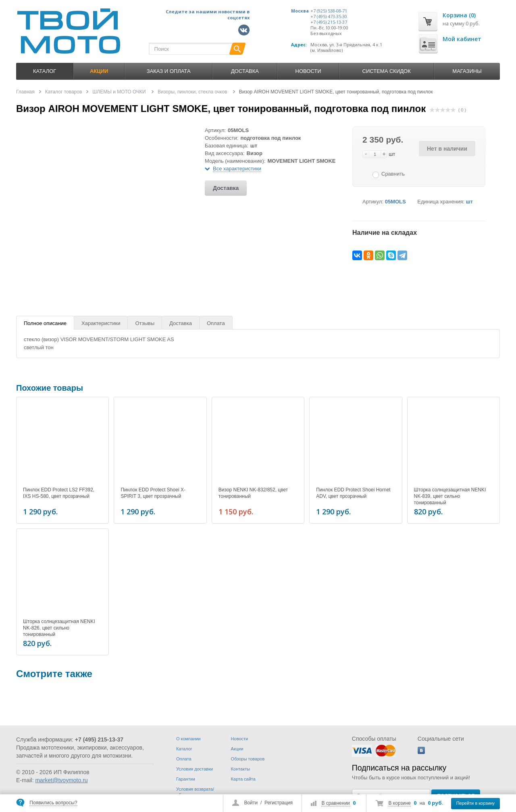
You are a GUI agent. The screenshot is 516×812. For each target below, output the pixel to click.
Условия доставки (195, 769)
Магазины (467, 71)
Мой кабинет (462, 39)
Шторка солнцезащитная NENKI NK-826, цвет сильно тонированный (59, 627)
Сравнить (393, 174)
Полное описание (45, 323)
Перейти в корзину (475, 803)
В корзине (400, 803)
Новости (308, 71)
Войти (251, 803)
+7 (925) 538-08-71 (329, 11)
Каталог (45, 71)
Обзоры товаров (248, 759)
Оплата (216, 323)
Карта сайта (243, 779)
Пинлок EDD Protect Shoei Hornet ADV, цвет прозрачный (353, 493)
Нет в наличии (447, 149)
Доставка (245, 71)
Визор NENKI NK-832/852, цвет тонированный (253, 493)
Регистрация (279, 803)
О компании (188, 739)
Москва (300, 11)
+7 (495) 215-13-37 (329, 22)
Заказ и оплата (169, 71)
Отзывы (145, 323)
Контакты (241, 769)
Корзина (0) (459, 15)
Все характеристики (237, 169)
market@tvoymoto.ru (61, 780)
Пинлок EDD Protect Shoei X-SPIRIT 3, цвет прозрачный (153, 493)
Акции (237, 749)
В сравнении (335, 803)
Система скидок (387, 71)
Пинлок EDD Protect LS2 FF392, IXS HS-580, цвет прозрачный (59, 493)
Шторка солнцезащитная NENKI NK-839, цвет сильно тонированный (450, 496)
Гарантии (186, 779)
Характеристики (101, 323)
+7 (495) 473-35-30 (329, 17)
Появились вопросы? (53, 803)
